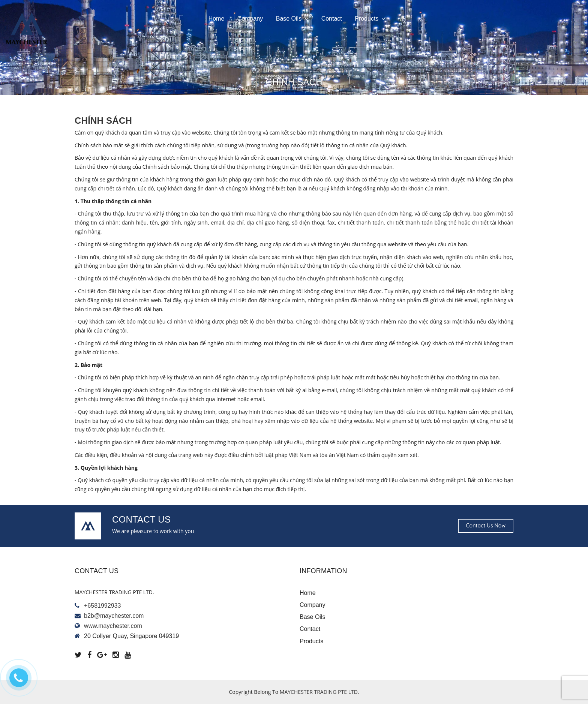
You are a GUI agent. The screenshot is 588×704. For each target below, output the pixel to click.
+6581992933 (102, 606)
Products (370, 19)
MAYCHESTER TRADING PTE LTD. (319, 692)
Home (217, 19)
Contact (332, 19)
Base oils (292, 19)
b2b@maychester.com (114, 616)
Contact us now (486, 526)
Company (250, 19)
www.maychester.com (113, 626)
